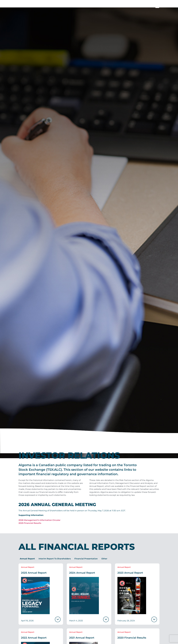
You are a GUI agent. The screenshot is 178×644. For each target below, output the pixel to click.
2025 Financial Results (30, 528)
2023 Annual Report (130, 578)
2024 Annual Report (82, 578)
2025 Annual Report (34, 578)
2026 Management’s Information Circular (39, 525)
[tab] (27, 564)
